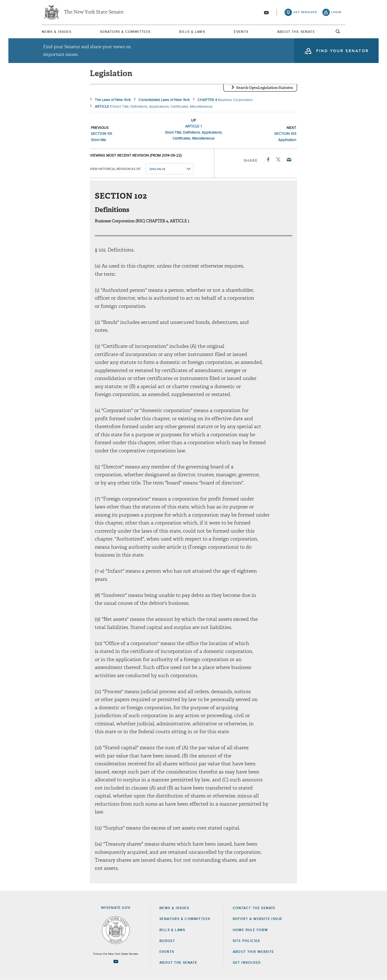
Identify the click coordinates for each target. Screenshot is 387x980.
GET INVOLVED (247, 963)
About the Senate (178, 963)
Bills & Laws (192, 32)
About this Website (253, 952)
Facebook (268, 160)
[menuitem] (57, 32)
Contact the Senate (254, 908)
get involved (305, 12)
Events (241, 32)
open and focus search (338, 33)
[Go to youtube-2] (266, 13)
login (336, 12)
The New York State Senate (94, 12)
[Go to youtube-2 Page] (116, 961)
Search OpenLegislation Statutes (265, 88)
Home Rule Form (250, 930)
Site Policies (246, 941)
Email (289, 160)
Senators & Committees (125, 32)
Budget (167, 941)
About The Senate (296, 32)
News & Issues (57, 32)
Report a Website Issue (258, 919)
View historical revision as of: (116, 169)
